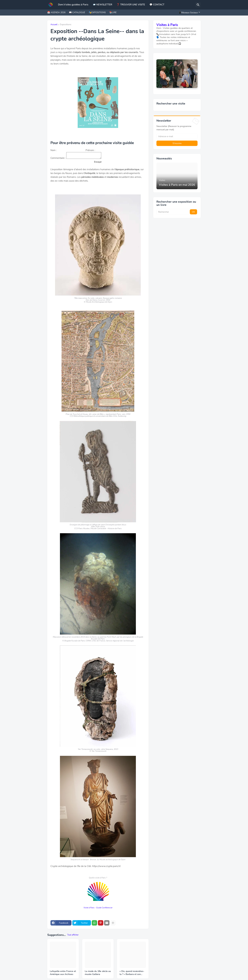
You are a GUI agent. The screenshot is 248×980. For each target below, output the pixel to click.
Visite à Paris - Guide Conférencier (98, 908)
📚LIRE (113, 12)
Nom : (54, 150)
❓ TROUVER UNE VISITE (131, 5)
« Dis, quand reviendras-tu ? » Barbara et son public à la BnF (132, 973)
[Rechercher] (198, 5)
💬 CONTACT (157, 5)
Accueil (54, 25)
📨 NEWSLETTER (102, 5)
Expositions (66, 25)
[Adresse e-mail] (177, 136)
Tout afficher (73, 935)
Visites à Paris (167, 25)
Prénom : (90, 150)
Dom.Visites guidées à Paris (73, 5)
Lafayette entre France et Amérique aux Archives (63, 973)
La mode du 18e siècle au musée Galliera (98, 973)
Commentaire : (58, 158)
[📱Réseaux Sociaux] (189, 13)
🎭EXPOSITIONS (97, 12)
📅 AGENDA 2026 (56, 12)
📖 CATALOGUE (77, 12)
